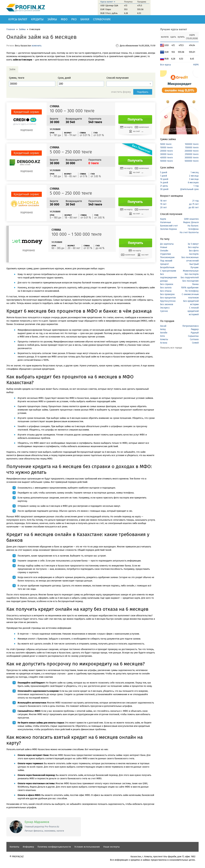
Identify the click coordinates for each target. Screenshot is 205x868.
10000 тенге (166, 148)
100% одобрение (190, 288)
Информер (28, 847)
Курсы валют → (108, 2)
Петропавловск (191, 326)
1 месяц (195, 172)
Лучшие (195, 267)
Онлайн (164, 251)
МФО (64, 19)
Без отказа (166, 291)
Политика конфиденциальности (54, 847)
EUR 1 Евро (106, 9)
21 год (195, 201)
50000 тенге (166, 161)
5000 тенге (166, 144)
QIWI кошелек (191, 219)
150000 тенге (192, 148)
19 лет (163, 204)
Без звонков (167, 304)
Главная (11, 29)
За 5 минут (193, 244)
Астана (164, 343)
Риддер (195, 329)
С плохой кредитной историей (193, 311)
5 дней (164, 172)
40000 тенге (166, 158)
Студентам (165, 254)
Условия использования (87, 847)
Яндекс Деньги (191, 222)
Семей (195, 343)
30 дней (164, 189)
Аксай (163, 326)
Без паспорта (192, 274)
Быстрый (194, 264)
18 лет (163, 201)
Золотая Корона (168, 229)
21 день (164, 186)
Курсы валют (18, 19)
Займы (52, 19)
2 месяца (194, 176)
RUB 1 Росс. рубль (109, 13)
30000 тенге (166, 154)
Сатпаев (194, 339)
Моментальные (191, 271)
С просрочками (168, 271)
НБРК (196, 65)
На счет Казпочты (189, 232)
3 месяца (194, 179)
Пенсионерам (167, 257)
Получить (135, 119)
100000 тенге (192, 144)
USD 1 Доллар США (109, 6)
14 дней (164, 183)
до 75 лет (194, 204)
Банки (85, 19)
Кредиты (37, 19)
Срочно (164, 311)
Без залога (166, 288)
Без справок (167, 284)
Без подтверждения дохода (168, 278)
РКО (74, 19)
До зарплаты (167, 244)
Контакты (14, 847)
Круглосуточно (168, 301)
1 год (196, 186)
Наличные (166, 222)
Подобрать (143, 92)
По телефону (192, 291)
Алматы (164, 339)
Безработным (167, 267)
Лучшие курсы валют (174, 29)
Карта (163, 219)
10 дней (164, 179)
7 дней (164, 176)
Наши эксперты (111, 847)
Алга (162, 336)
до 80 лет (194, 207)
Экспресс (165, 308)
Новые (164, 247)
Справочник (102, 19)
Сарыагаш (193, 336)
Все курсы (166, 65)
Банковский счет (169, 226)
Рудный (195, 333)
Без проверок (167, 294)
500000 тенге (192, 161)
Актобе (164, 333)
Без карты (193, 247)
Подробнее (27, 130)
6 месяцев (193, 183)
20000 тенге (166, 151)
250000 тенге (192, 154)
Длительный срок (189, 189)
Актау (163, 329)
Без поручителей (190, 278)
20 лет (163, 207)
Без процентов (168, 298)
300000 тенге (192, 158)
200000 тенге (192, 151)
